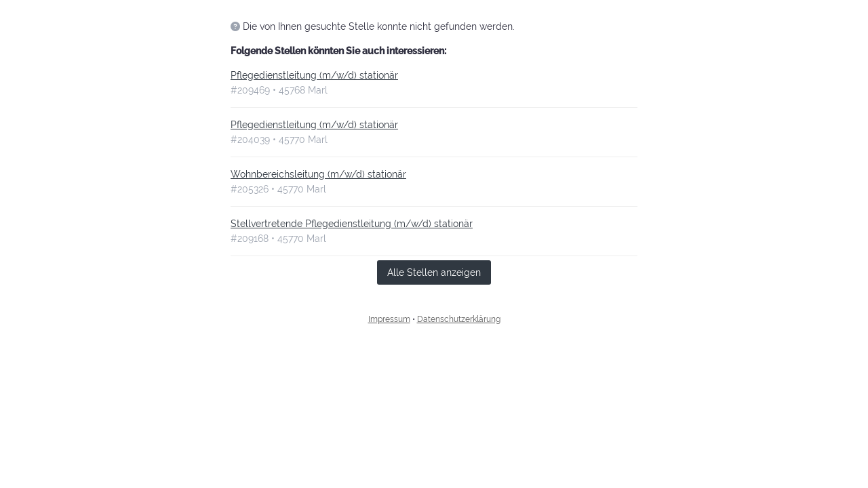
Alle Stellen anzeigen (434, 272)
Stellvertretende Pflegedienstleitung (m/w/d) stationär (352, 224)
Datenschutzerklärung (459, 319)
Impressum (389, 319)
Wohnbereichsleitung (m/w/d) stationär (318, 174)
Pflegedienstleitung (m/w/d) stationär (314, 75)
